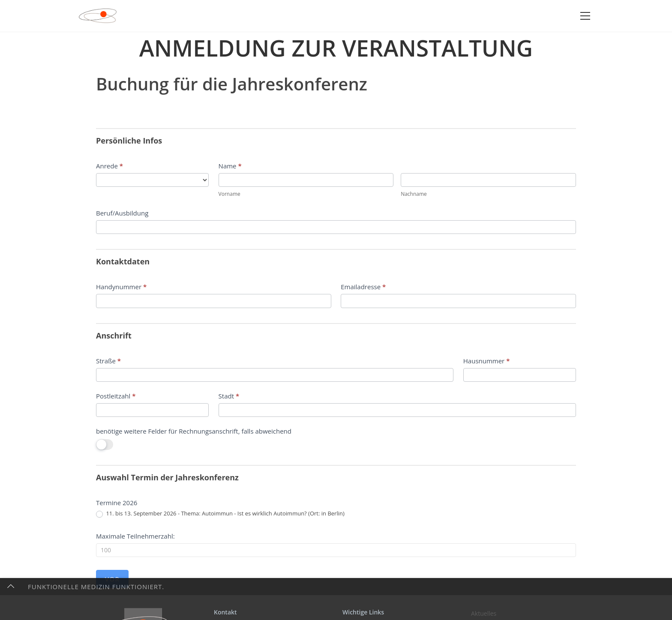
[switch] (105, 445)
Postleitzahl (116, 396)
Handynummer (121, 287)
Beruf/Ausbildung (122, 213)
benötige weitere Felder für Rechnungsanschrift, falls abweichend (194, 431)
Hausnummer (487, 361)
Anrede (109, 166)
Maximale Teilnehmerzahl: (135, 536)
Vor (112, 579)
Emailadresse (363, 287)
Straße (108, 361)
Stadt (229, 396)
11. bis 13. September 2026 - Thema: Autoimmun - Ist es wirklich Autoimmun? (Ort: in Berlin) (220, 514)
